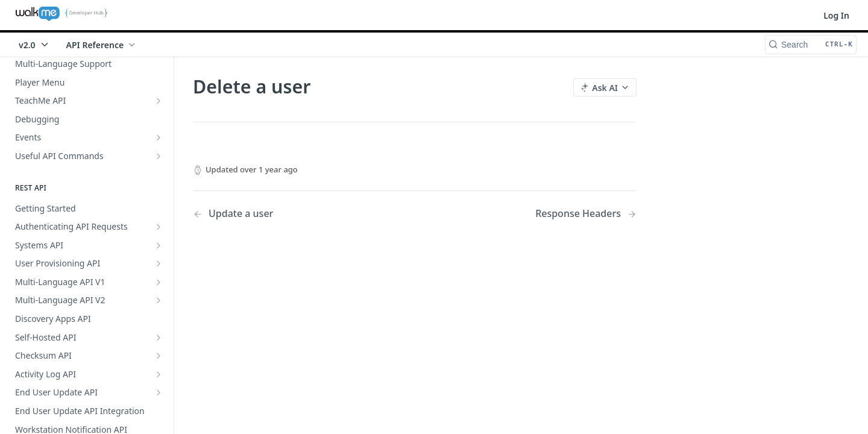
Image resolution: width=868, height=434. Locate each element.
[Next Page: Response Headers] (586, 214)
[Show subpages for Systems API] (159, 245)
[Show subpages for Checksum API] (159, 356)
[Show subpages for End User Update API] (159, 392)
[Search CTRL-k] (811, 45)
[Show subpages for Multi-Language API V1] (159, 282)
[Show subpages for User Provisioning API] (159, 263)
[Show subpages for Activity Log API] (159, 374)
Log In (836, 15)
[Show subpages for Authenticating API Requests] (159, 227)
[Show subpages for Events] (159, 137)
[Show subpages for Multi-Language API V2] (159, 300)
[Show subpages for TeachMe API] (159, 101)
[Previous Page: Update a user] (288, 214)
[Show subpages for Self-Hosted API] (159, 338)
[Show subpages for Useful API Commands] (159, 156)
